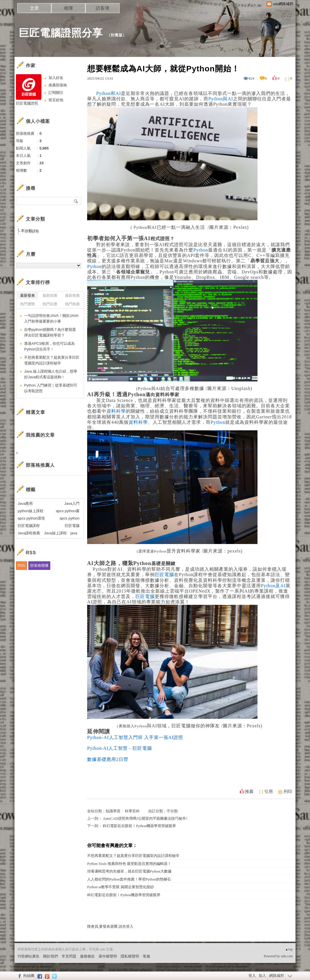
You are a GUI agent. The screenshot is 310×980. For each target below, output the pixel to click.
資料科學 (116, 411)
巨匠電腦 (164, 575)
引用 (269, 792)
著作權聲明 (108, 956)
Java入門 (72, 504)
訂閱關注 (56, 93)
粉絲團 (29, 976)
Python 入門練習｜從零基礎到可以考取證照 (51, 388)
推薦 (249, 792)
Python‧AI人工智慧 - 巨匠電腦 (120, 748)
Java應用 (25, 504)
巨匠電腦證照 (27, 103)
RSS (21, 565)
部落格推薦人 (40, 465)
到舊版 (117, 35)
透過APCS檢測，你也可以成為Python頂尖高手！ (49, 346)
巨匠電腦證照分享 (61, 33)
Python (201, 250)
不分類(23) (30, 231)
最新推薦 (72, 295)
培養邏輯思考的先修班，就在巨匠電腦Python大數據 (129, 871)
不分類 (172, 811)
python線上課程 (31, 511)
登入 (252, 976)
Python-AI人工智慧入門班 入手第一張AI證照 (135, 737)
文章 (34, 8)
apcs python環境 (31, 518)
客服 (146, 956)
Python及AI (273, 586)
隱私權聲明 (130, 956)
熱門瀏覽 (28, 304)
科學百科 (132, 811)
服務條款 (87, 956)
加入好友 (56, 78)
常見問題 (69, 956)
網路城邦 (277, 976)
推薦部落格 (58, 85)
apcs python (70, 518)
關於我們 (51, 956)
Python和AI (109, 93)
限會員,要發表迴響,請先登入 (110, 926)
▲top (289, 949)
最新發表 (28, 295)
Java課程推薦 (29, 533)
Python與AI (221, 99)
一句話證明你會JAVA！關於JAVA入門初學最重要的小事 (51, 318)
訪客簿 (102, 8)
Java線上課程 (55, 533)
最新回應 (50, 295)
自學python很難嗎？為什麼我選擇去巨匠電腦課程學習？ (50, 332)
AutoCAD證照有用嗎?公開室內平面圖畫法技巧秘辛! (145, 818)
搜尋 (76, 201)
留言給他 (56, 100)
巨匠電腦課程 (29, 526)
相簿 (68, 8)
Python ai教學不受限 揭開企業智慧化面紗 (121, 887)
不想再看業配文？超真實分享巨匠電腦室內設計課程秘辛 (133, 856)
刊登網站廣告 (28, 956)
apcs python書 (68, 511)
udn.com (287, 956)
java (74, 533)
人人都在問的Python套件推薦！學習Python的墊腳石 (129, 879)
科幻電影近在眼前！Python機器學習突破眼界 (139, 826)
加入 (262, 976)
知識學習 (113, 811)
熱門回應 (50, 304)
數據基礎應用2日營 (108, 759)
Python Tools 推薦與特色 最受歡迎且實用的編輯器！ (129, 864)
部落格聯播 (39, 565)
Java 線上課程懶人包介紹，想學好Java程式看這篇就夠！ (51, 374)
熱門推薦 (72, 304)
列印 (288, 792)
